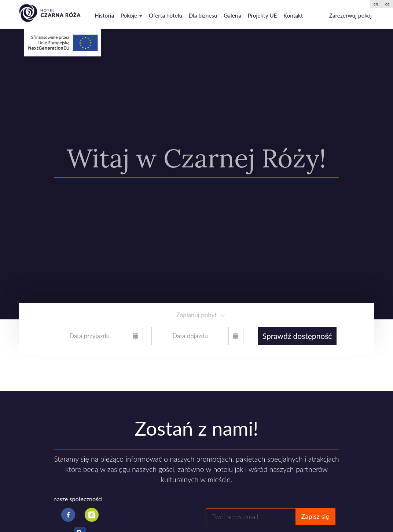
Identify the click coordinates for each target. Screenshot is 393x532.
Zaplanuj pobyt (202, 315)
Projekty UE (262, 15)
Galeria (232, 15)
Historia (104, 15)
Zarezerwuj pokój (350, 15)
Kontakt (293, 15)
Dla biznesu (203, 15)
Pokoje (131, 15)
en (376, 4)
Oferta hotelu (166, 15)
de (388, 4)
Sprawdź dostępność (297, 336)
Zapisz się (315, 516)
